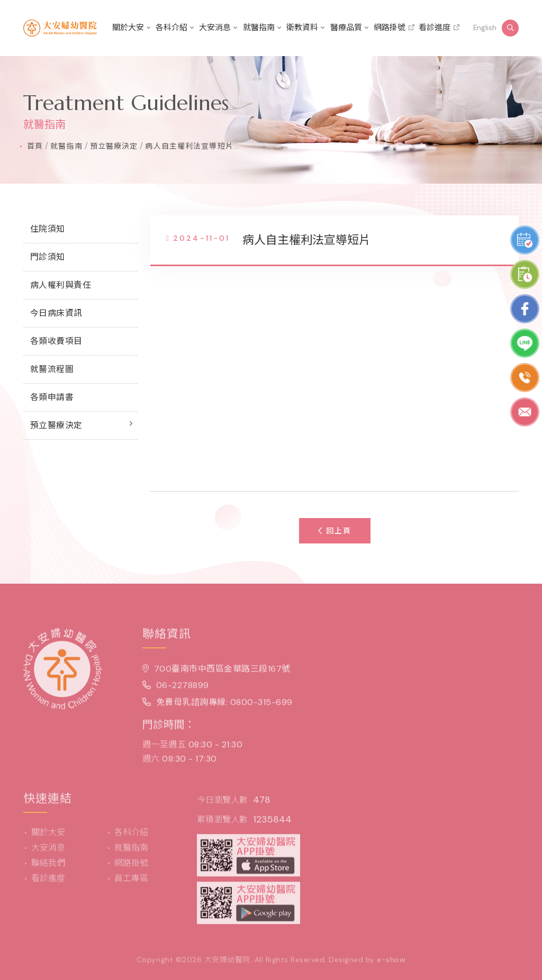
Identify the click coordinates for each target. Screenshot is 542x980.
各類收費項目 (56, 341)
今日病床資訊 (56, 313)
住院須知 (48, 229)
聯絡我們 (48, 866)
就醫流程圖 (52, 369)
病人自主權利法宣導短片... (192, 146)
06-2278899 (176, 689)
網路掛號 (390, 28)
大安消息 (215, 28)
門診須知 (48, 257)
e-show (391, 963)
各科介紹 (171, 28)
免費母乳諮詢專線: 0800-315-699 (218, 706)
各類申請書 (52, 397)
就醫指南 (259, 28)
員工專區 (131, 882)
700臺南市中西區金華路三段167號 (216, 672)
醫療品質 (346, 28)
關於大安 (128, 28)
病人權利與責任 (61, 285)
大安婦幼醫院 (227, 963)
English (485, 28)
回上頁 (335, 531)
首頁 (35, 146)
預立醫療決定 (114, 146)
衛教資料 (302, 28)
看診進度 (435, 28)
